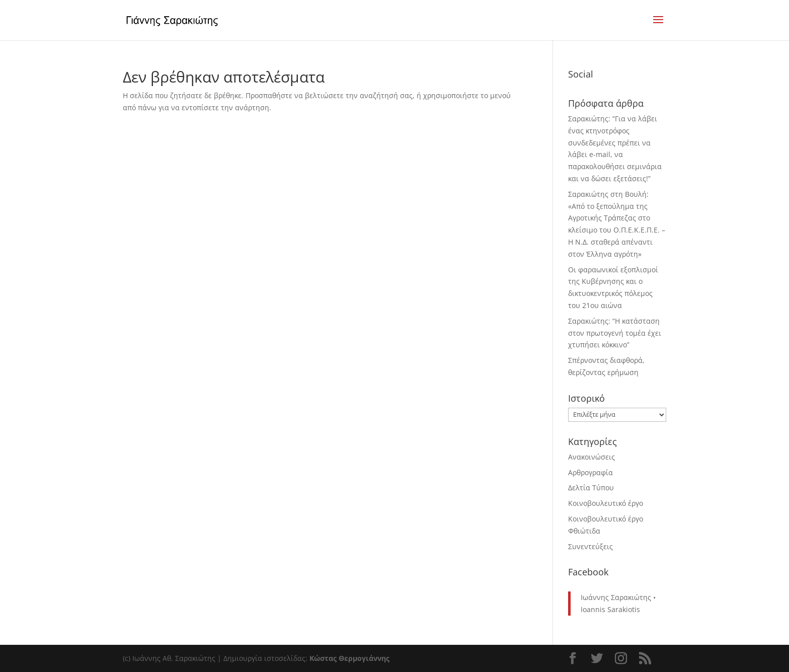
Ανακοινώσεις (591, 457)
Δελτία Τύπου (591, 488)
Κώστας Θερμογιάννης (349, 658)
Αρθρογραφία (590, 472)
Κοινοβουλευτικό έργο (606, 503)
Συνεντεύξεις (590, 546)
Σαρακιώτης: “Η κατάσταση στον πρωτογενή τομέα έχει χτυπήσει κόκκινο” (615, 333)
